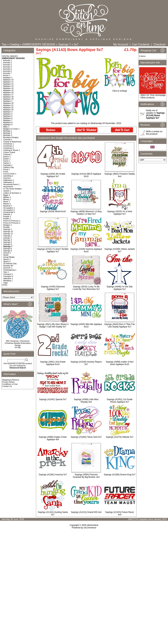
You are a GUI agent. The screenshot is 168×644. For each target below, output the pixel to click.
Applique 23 (8, 110)
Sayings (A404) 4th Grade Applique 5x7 (53, 175)
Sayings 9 (7, 251)
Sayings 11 (8, 234)
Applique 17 (8, 95)
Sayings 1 (7, 229)
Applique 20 (8, 103)
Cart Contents (141, 44)
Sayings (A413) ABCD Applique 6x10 (86, 175)
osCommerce (90, 528)
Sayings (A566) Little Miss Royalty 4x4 (86, 401)
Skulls (6, 255)
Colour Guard (9, 152)
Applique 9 (8, 125)
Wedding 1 (8, 281)
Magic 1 (7, 195)
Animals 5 (7, 69)
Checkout (159, 44)
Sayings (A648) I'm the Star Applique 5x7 (120, 288)
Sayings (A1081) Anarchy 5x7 (53, 475)
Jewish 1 (7, 191)
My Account (121, 44)
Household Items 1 (11, 184)
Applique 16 (8, 92)
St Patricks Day (10, 263)
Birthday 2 (8, 133)
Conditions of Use (10, 384)
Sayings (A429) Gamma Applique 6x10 (86, 250)
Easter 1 (7, 159)
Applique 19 (8, 99)
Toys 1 (6, 272)
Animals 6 (7, 71)
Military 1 (7, 197)
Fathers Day (9, 167)
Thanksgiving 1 (10, 270)
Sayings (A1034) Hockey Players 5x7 (86, 363)
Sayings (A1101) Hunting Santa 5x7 (53, 513)
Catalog (14, 44)
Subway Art (8, 266)
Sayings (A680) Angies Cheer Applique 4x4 (53, 438)
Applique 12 (8, 84)
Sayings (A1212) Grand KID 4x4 (86, 512)
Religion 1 (8, 225)
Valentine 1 (8, 278)
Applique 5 (8, 116)
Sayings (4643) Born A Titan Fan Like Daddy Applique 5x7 (120, 325)
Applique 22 (8, 107)
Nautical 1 (8, 206)
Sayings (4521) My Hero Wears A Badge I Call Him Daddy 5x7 (53, 325)
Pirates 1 (7, 219)
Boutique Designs (11, 137)
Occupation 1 (9, 208)
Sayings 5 (7, 242)
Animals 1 (7, 60)
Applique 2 (8, 101)
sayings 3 (7, 238)
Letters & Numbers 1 (12, 193)
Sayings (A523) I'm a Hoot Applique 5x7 (120, 213)
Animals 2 (7, 63)
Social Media (9, 257)
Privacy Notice (8, 382)
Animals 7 (7, 73)
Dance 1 (7, 157)
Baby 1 (6, 127)
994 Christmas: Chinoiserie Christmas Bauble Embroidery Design (18, 343)
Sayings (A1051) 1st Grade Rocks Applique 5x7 (120, 401)
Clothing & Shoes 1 (12, 150)
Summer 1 (8, 268)
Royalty (6, 227)
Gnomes (7, 178)
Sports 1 (7, 259)
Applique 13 (8, 86)
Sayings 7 (64, 44)
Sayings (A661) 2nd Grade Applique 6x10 (53, 363)
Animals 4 (7, 67)
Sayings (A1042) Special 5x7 (53, 399)
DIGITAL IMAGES (10, 56)
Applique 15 (8, 90)
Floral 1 (6, 169)
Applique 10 (8, 80)
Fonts (6, 172)
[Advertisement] (84, 560)
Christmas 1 (8, 144)
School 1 (7, 253)
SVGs (5, 285)
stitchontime (93, 525)
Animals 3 (7, 65)
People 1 (7, 216)
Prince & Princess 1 (12, 221)
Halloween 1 (9, 180)
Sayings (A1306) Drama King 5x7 (120, 475)
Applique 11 (8, 82)
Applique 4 (8, 114)
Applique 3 (8, 112)
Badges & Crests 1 (11, 129)
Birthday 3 (8, 135)
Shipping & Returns (11, 380)
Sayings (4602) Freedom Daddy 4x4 (120, 175)
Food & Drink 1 (10, 174)
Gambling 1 (8, 176)
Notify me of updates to (155, 114)
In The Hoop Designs (12, 189)
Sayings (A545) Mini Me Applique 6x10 (86, 325)
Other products (147, 98)
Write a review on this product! (154, 133)
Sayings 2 (7, 236)
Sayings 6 (7, 244)
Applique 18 (8, 97)
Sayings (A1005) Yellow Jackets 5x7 (120, 250)
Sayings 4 (7, 240)
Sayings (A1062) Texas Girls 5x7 (86, 437)
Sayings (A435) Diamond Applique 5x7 (53, 288)
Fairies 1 (7, 163)
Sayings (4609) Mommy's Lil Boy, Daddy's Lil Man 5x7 (86, 213)
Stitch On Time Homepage (153, 95)
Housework (8, 187)
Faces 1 (7, 161)
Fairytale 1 (8, 165)
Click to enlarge (120, 90)
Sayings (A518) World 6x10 (53, 211)
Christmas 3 (8, 148)
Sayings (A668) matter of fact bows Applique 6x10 (120, 363)
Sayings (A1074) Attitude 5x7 (120, 437)
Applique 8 (8, 122)
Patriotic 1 (8, 214)
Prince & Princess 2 (12, 223)
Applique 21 (8, 105)
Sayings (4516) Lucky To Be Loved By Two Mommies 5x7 (86, 288)
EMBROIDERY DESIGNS (39, 44)
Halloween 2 (9, 182)
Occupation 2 (9, 210)
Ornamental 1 (9, 212)
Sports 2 (7, 261)
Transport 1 (8, 274)
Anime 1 (7, 75)
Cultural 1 (7, 154)
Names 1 (7, 204)
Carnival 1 (8, 139)
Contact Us (7, 386)
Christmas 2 (8, 146)
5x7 (76, 44)
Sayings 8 (7, 249)
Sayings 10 (8, 231)
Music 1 (7, 201)
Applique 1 (8, 77)
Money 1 (7, 199)
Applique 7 (8, 120)
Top (4, 44)
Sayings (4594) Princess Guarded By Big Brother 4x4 (86, 476)
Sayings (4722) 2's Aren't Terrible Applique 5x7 (53, 250)
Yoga (5, 283)
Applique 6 (8, 118)
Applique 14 (8, 88)
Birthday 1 (8, 131)
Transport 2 (8, 276)
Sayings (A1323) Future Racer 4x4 (120, 513)
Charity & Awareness (12, 142)
